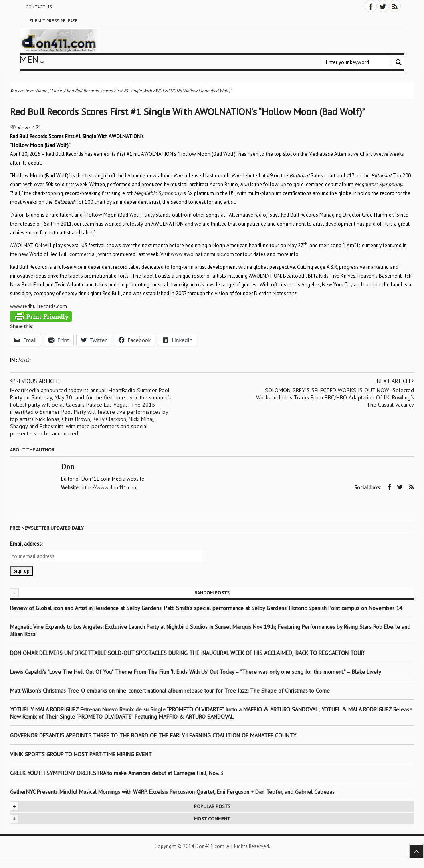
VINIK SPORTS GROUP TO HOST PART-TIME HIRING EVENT (81, 754)
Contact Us (39, 7)
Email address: (26, 544)
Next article (395, 381)
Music (24, 360)
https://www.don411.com (109, 488)
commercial (83, 254)
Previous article (34, 381)
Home (42, 91)
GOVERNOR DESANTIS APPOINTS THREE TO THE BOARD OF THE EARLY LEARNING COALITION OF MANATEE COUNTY (153, 735)
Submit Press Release (54, 21)
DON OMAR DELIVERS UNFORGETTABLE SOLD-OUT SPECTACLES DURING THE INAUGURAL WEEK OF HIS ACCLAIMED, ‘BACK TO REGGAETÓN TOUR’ (188, 653)
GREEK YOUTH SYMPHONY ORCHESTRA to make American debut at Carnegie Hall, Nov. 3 (117, 773)
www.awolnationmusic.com (202, 254)
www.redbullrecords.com (38, 306)
